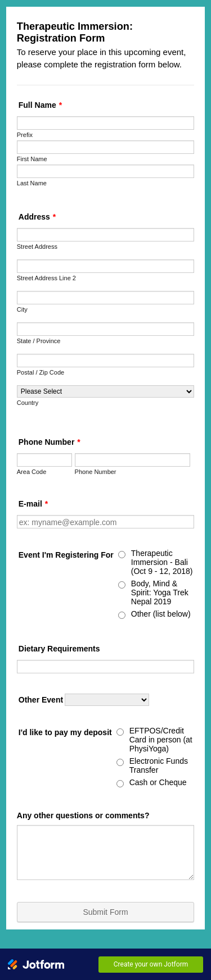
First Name (32, 159)
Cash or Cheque (158, 782)
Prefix (25, 135)
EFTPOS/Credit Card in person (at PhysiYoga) (161, 740)
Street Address (37, 247)
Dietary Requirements (59, 649)
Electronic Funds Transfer (159, 765)
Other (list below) (161, 614)
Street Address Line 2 (46, 278)
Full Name (40, 105)
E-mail (33, 504)
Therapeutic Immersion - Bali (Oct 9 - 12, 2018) (162, 562)
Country (28, 403)
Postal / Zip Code (41, 372)
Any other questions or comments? (83, 815)
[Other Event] (107, 700)
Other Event (41, 700)
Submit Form (105, 912)
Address (37, 217)
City (22, 309)
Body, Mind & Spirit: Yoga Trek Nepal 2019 (160, 592)
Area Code (32, 472)
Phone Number (50, 442)
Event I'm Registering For (66, 555)
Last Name (32, 183)
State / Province (39, 341)
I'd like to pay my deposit (65, 732)
